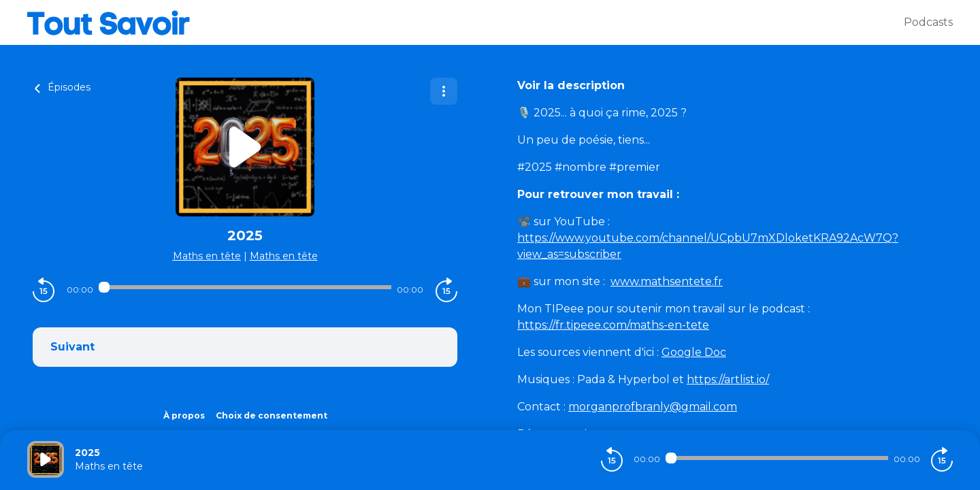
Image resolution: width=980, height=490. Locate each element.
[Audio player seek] (245, 287)
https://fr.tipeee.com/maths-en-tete (613, 325)
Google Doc (694, 352)
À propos (184, 415)
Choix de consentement (272, 415)
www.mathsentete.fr (667, 281)
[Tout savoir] (465, 22)
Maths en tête (207, 256)
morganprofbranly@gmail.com (653, 407)
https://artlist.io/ (728, 379)
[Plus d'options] (444, 91)
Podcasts (928, 22)
